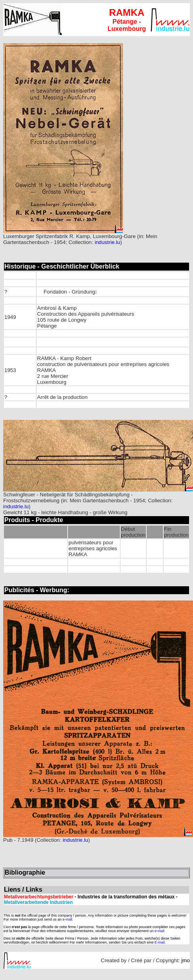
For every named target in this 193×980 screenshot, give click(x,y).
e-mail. (68, 919)
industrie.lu (107, 242)
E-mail (160, 942)
